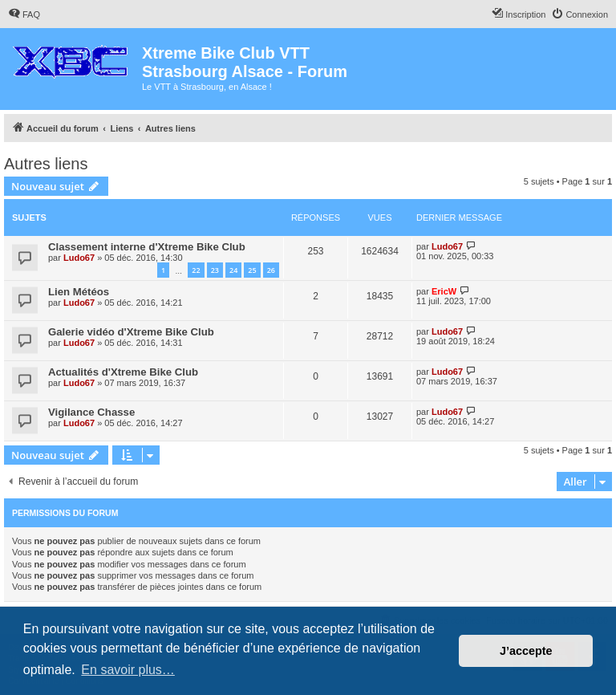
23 (215, 270)
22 (196, 270)
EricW (444, 291)
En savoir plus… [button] (128, 670)
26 (271, 270)
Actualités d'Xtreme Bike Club (123, 372)
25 (252, 270)
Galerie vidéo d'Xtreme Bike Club (131, 332)
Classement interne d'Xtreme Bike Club (147, 247)
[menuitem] (24, 14)
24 (233, 270)
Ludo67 (79, 258)
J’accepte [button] (526, 651)
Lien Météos (79, 292)
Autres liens (46, 164)
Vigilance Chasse (91, 412)
